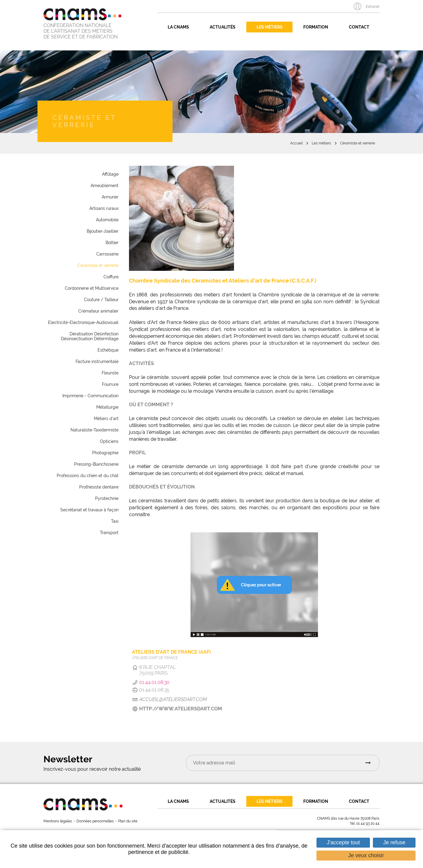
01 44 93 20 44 (368, 824)
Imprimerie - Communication (90, 396)
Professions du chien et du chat (88, 476)
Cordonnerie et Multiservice (92, 288)
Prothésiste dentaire (99, 487)
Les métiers (270, 27)
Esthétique (108, 350)
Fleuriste (110, 373)
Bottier (112, 243)
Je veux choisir (366, 855)
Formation (316, 27)
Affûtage (110, 174)
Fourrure (110, 384)
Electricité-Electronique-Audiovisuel (83, 322)
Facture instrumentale (97, 361)
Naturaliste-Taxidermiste (94, 430)
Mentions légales (58, 821)
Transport (109, 533)
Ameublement (105, 186)
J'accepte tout (343, 842)
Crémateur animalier (98, 311)
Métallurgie (107, 407)
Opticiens (109, 441)
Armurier (110, 197)
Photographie (105, 453)
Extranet (373, 7)
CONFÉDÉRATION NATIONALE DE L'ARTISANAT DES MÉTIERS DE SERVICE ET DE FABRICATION (81, 31)
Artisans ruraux (104, 208)
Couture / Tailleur (101, 300)
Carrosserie (107, 254)
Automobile (107, 220)
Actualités (223, 27)
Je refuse (394, 842)
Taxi (115, 521)
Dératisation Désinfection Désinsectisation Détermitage (90, 336)
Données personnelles (95, 821)
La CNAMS (178, 27)
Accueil (296, 143)
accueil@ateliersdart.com (173, 699)
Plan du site (128, 821)
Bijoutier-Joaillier (103, 231)
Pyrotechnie (107, 498)
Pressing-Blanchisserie (96, 464)
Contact (359, 27)
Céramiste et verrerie (358, 143)
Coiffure (111, 277)
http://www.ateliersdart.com (181, 709)
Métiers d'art (106, 419)
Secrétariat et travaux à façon (89, 510)
